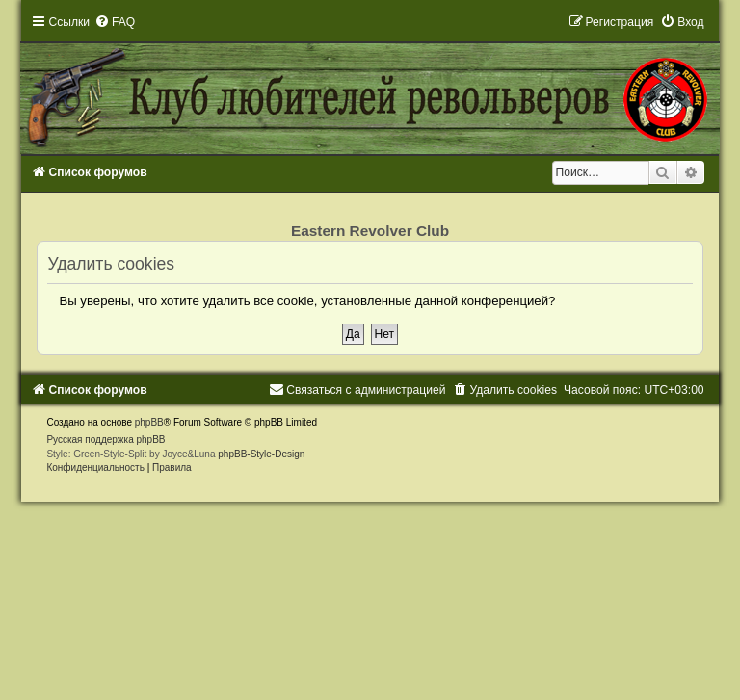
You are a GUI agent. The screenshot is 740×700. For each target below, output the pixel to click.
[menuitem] (115, 22)
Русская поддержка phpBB (106, 440)
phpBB (149, 422)
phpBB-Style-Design (261, 454)
